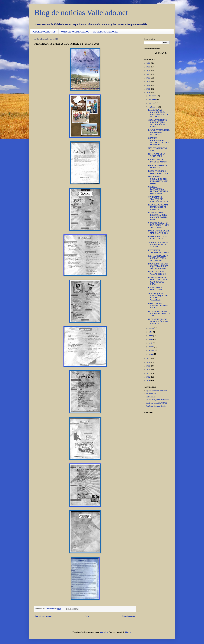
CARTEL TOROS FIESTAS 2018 (155, 289)
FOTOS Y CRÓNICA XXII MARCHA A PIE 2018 (159, 232)
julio (151, 332)
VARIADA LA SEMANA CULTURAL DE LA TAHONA (158, 245)
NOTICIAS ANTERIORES (106, 32)
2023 (149, 74)
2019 (149, 89)
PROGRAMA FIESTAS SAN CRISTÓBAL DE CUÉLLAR (158, 321)
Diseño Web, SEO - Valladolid (158, 400)
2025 (149, 67)
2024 (149, 71)
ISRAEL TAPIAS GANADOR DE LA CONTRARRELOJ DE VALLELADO (158, 113)
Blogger (128, 632)
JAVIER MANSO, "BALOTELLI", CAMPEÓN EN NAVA (158, 199)
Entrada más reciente (43, 616)
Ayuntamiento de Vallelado (156, 391)
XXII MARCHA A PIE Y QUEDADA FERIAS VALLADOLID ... (158, 258)
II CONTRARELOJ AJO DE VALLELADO (158, 238)
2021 (149, 82)
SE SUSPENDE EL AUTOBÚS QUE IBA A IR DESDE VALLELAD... (158, 297)
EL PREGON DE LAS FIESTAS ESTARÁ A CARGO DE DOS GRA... (158, 281)
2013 (149, 373)
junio (151, 336)
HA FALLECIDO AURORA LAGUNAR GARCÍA (158, 306)
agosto (151, 328)
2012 (149, 377)
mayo (151, 339)
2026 (149, 63)
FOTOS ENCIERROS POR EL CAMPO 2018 (158, 172)
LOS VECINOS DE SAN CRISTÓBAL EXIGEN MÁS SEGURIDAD (158, 266)
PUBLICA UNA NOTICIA (44, 32)
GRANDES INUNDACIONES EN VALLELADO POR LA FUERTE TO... (158, 141)
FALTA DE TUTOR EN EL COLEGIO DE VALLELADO (159, 132)
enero (151, 354)
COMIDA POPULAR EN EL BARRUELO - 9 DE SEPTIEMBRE (158, 225)
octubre (152, 103)
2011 (149, 381)
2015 (149, 366)
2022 (149, 78)
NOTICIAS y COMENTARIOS (75, 32)
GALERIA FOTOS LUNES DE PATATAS (158, 161)
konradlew (104, 632)
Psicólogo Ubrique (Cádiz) (156, 406)
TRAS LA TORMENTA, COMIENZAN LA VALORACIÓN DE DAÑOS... (158, 123)
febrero (152, 350)
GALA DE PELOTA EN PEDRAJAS (158, 166)
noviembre (153, 99)
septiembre (153, 107)
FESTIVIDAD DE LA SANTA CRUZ (157, 155)
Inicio (87, 616)
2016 (149, 362)
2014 (149, 370)
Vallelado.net (151, 394)
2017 (149, 359)
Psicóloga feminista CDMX (157, 403)
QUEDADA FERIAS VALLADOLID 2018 (157, 273)
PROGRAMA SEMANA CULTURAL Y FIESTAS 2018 (159, 314)
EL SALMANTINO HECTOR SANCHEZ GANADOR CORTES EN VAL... (158, 216)
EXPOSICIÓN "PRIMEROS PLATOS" (159, 251)
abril (151, 343)
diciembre (153, 96)
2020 (149, 85)
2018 (149, 93)
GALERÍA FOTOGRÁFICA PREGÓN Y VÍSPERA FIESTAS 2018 (158, 190)
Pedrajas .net (151, 397)
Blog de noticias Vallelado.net (81, 12)
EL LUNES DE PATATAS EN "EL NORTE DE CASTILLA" (158, 207)
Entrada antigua (129, 616)
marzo (151, 347)
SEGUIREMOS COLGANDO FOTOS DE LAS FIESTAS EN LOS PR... (158, 180)
